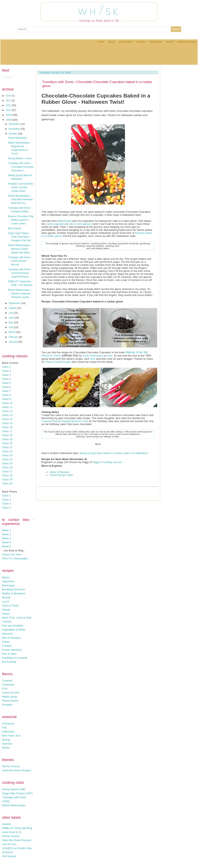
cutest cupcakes (56, 224)
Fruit (5, 689)
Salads (6, 610)
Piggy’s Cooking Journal (107, 462)
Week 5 (7, 546)
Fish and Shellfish (13, 626)
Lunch (6, 601)
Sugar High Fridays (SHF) (17, 793)
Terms (170, 42)
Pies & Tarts (9, 654)
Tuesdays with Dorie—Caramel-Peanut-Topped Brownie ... (20, 273)
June (12, 318)
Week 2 (7, 534)
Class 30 (7, 483)
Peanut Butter (10, 701)
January (13, 342)
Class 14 (7, 419)
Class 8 (6, 395)
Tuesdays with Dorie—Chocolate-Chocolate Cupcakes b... (21, 167)
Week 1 (7, 530)
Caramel (7, 681)
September (15, 303)
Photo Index (126, 42)
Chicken (7, 622)
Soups (6, 614)
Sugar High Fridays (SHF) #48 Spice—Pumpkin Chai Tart (20, 237)
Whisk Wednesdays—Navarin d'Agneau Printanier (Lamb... (20, 294)
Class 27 (7, 471)
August (13, 308)
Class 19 (7, 439)
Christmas (8, 724)
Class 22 (7, 451)
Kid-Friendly (9, 662)
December (15, 124)
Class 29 (7, 479)
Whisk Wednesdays (14, 805)
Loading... (8, 77)
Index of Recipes (59, 472)
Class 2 (6, 371)
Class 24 (7, 459)
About (111, 42)
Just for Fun (9, 844)
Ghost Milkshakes (18, 138)
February (14, 337)
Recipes (141, 42)
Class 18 (7, 435)
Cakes (6, 642)
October (13, 134)
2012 (9, 101)
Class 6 (6, 387)
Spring (6, 740)
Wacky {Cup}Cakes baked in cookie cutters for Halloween (114, 453)
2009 (9, 115)
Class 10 (7, 403)
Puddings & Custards (15, 658)
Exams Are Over (12, 554)
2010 (9, 110)
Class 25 (7, 463)
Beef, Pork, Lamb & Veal (17, 618)
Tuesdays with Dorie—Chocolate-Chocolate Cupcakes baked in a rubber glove (97, 84)
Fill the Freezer (11, 766)
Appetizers (8, 581)
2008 (9, 120)
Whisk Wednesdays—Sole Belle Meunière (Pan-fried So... (20, 199)
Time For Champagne (15, 558)
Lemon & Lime (11, 693)
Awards (6, 824)
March (12, 332)
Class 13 (7, 415)
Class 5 (6, 383)
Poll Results (9, 856)
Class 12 (7, 411)
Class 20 (7, 443)
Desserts (7, 634)
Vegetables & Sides (14, 630)
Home (101, 42)
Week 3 (7, 538)
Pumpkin (7, 705)
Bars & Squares (11, 638)
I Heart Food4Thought (58, 362)
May (11, 323)
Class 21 (7, 447)
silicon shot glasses (80, 224)
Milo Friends (15, 228)
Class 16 (7, 427)
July (11, 313)
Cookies (7, 646)
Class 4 (6, 379)
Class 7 (6, 391)
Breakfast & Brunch (14, 589)
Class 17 (7, 431)
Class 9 (6, 399)
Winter (6, 748)
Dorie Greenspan (93, 356)
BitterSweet (65, 221)
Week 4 (7, 542)
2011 (9, 105)
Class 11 (7, 407)
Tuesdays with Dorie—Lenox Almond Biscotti (20, 261)
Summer (7, 744)
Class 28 (7, 475)
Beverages (8, 585)
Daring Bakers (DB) (14, 789)
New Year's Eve (11, 736)
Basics (6, 577)
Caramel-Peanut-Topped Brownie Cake (65, 421)
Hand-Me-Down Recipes (17, 770)
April (11, 327)
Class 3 (6, 375)
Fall (4, 728)
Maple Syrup (10, 697)
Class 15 (7, 423)
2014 (9, 96)
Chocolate (8, 685)
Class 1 (6, 367)
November (15, 129)
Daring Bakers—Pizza (20, 158)
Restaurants (156, 42)
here (110, 356)
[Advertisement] (99, 56)
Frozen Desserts (12, 650)
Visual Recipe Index (61, 475)
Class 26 (7, 467)
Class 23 (7, 455)
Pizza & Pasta (10, 606)
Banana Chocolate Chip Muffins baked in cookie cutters (21, 220)
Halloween (8, 732)
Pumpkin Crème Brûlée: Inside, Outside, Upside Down (21, 187)
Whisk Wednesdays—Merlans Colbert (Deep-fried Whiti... (20, 249)
